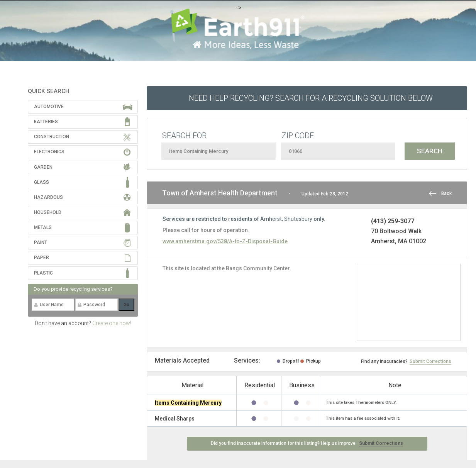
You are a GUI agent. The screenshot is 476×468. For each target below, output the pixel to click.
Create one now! (112, 323)
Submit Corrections (430, 361)
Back (446, 193)
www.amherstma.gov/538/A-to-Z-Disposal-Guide (225, 241)
